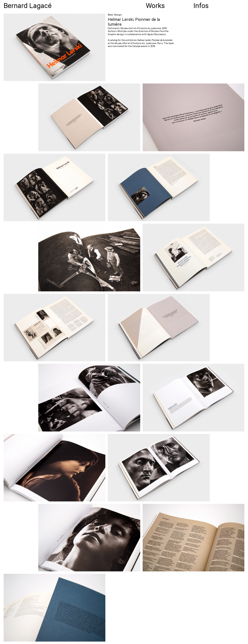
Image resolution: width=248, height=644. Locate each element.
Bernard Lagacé (28, 7)
